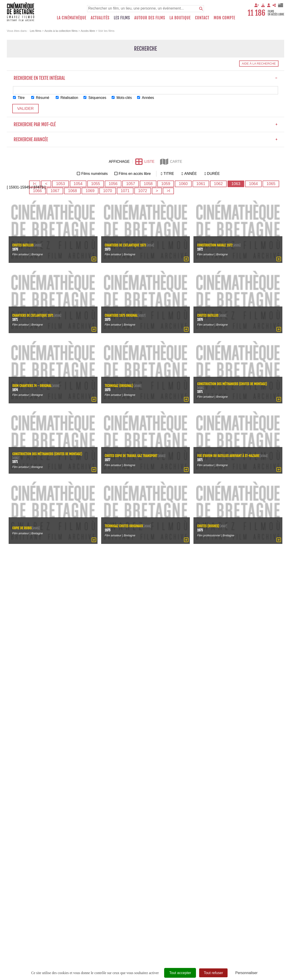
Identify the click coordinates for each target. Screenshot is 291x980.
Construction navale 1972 (215, 245)
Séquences (96, 98)
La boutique (180, 18)
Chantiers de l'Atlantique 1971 (33, 315)
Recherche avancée (145, 140)
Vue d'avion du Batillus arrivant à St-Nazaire (229, 456)
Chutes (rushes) (208, 526)
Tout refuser (213, 973)
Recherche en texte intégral (145, 78)
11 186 (256, 13)
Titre (19, 98)
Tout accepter (180, 973)
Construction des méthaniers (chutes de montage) (233, 384)
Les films (122, 18)
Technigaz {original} (119, 386)
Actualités (100, 18)
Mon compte (225, 18)
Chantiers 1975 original (122, 315)
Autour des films (150, 18)
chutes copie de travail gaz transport (132, 456)
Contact (202, 18)
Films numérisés (94, 174)
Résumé (41, 98)
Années (148, 98)
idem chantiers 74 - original (32, 386)
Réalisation (68, 98)
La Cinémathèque (72, 18)
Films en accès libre (135, 174)
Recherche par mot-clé (145, 125)
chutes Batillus (23, 245)
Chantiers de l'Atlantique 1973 (126, 245)
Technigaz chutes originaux (124, 526)
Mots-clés (123, 98)
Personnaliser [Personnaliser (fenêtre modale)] (246, 973)
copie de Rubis (22, 528)
